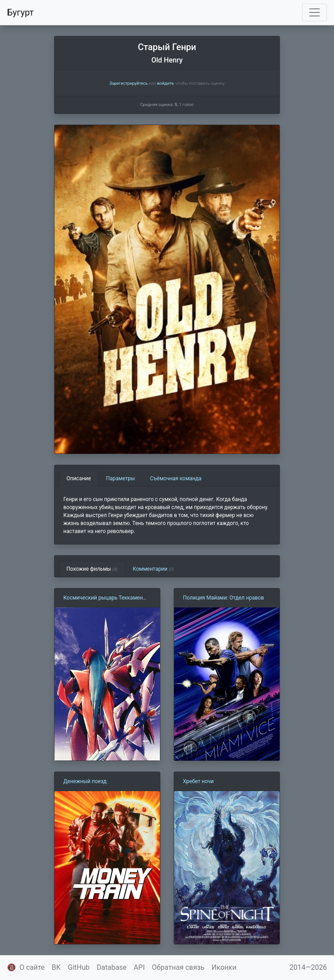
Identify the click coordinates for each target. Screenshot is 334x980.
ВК (56, 967)
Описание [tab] (79, 478)
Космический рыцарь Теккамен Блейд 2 (103, 598)
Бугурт (20, 12)
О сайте (32, 967)
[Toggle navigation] (315, 12)
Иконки (224, 967)
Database (112, 967)
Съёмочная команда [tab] (176, 478)
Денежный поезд (85, 781)
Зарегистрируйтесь (128, 83)
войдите (165, 83)
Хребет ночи (198, 781)
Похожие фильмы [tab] (92, 569)
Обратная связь (178, 967)
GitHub (79, 967)
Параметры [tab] (120, 478)
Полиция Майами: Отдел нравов (223, 598)
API (139, 967)
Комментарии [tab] (153, 569)
